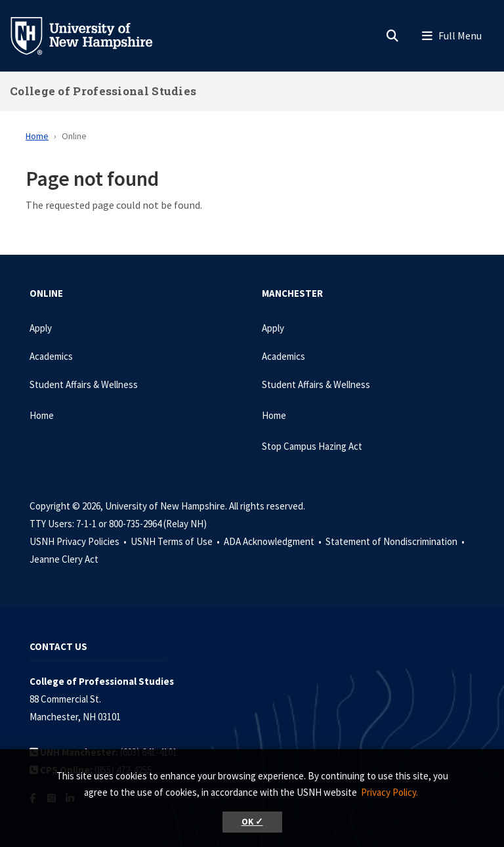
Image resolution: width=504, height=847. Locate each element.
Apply (41, 328)
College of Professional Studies (103, 91)
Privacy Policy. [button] (389, 792)
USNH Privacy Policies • (79, 541)
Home (37, 136)
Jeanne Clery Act (64, 559)
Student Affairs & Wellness (84, 384)
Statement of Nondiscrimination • (396, 541)
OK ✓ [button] (252, 822)
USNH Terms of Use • (176, 541)
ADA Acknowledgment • (274, 541)
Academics (51, 356)
